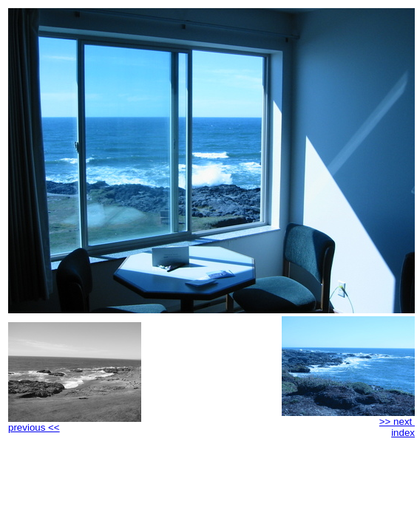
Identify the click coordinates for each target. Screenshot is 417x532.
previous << (75, 423)
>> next (348, 417)
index (403, 433)
